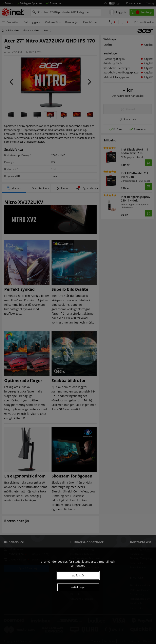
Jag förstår (78, 575)
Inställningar (78, 587)
